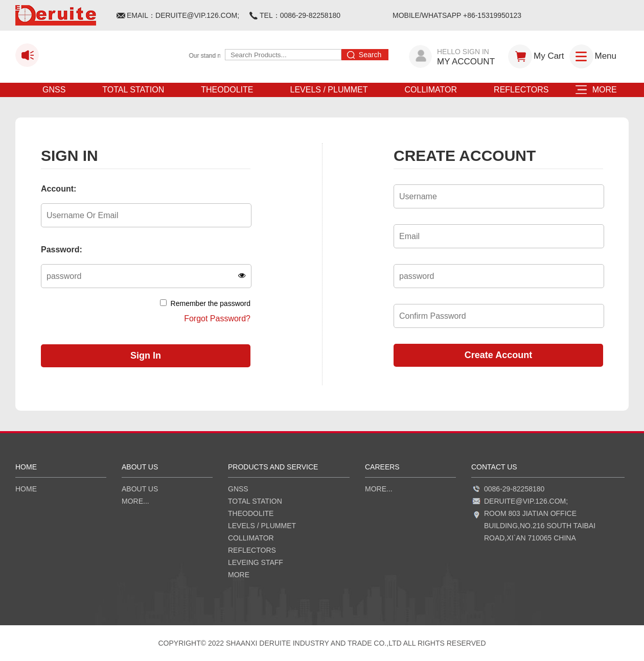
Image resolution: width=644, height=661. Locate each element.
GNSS (54, 90)
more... (135, 501)
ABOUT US (140, 489)
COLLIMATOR (431, 90)
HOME (26, 489)
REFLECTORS (521, 90)
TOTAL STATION (133, 90)
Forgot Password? (217, 318)
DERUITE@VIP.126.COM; (197, 15)
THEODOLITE (227, 90)
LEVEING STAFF (256, 562)
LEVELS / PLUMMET (329, 90)
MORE (601, 90)
